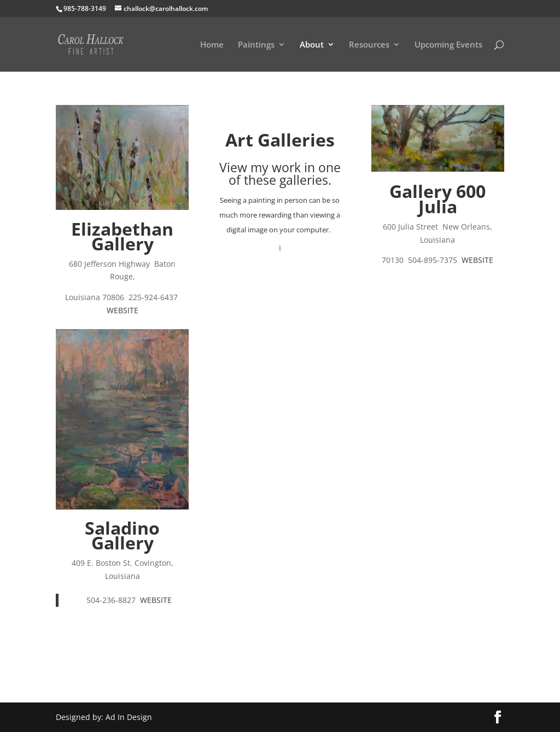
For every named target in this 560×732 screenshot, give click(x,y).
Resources (369, 45)
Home (212, 45)
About (312, 45)
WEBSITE (122, 310)
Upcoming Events (448, 45)
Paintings (256, 45)
